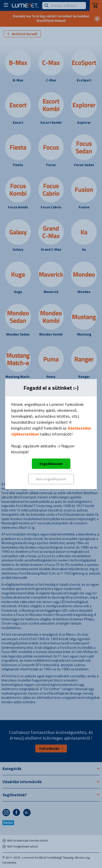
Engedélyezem (51, 464)
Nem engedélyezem (51, 479)
